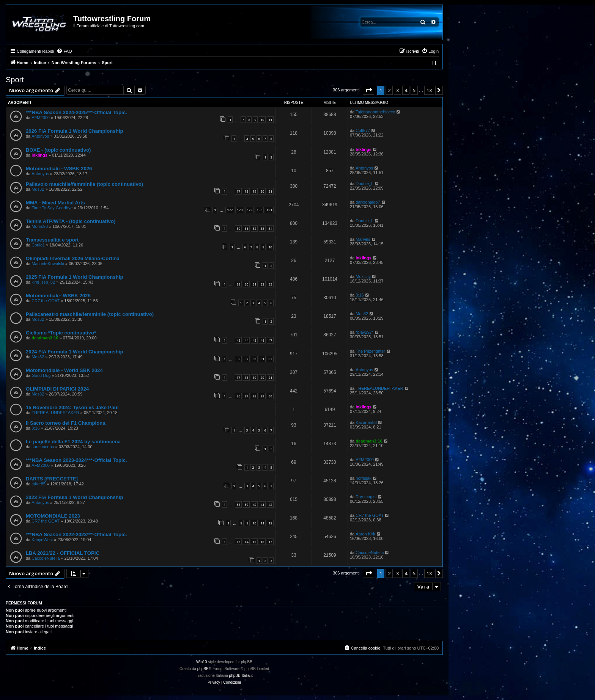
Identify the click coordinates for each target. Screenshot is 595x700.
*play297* (364, 332)
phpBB (203, 669)
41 (262, 505)
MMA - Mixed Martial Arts (55, 203)
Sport (15, 80)
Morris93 (40, 226)
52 (254, 228)
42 (270, 505)
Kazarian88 (366, 422)
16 (262, 542)
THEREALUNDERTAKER (379, 388)
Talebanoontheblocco (375, 112)
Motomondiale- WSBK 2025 (58, 296)
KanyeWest (42, 540)
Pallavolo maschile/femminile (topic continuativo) (84, 184)
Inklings (39, 155)
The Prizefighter (370, 351)
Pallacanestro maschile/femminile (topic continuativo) (90, 314)
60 (254, 359)
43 (238, 340)
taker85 (39, 484)
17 (238, 191)
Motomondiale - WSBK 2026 (59, 169)
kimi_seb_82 (43, 282)
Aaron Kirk (365, 534)
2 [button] (389, 90)
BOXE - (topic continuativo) (58, 150)
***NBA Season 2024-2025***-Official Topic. (76, 112)
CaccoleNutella (46, 558)
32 (262, 284)
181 (269, 210)
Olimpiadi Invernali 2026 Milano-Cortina (73, 258)
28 (254, 396)
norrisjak (364, 478)
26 (238, 396)
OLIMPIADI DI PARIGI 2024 (57, 389)
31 (254, 284)
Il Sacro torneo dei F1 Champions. (66, 423)
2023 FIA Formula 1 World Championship (74, 497)
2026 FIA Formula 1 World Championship (74, 131)
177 (230, 210)
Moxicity (363, 276)
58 (238, 359)
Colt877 (363, 130)
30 (246, 284)
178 (240, 210)
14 (246, 542)
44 (246, 340)
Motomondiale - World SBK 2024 (64, 370)
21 (270, 191)
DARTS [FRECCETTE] (52, 479)
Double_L (364, 184)
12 (270, 523)
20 (262, 191)
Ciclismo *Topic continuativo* (61, 333)
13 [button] (429, 90)
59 (246, 359)
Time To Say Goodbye (52, 208)
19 (254, 191)
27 (246, 396)
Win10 (201, 662)
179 (249, 210)
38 (238, 505)
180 (259, 210)
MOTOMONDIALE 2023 (53, 516)
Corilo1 (38, 245)
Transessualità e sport (52, 240)
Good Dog (41, 375)
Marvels (363, 239)
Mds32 (38, 189)
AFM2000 (41, 118)
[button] (368, 90)
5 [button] (414, 90)
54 (270, 228)
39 (246, 505)
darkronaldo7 (368, 202)
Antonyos (40, 136)
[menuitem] (64, 51)
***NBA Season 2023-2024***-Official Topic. (76, 460)
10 (262, 120)
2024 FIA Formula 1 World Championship (74, 352)
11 (270, 120)
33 (270, 284)
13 (238, 542)
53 (262, 228)
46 (262, 340)
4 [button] (406, 90)
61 (262, 359)
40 (254, 505)
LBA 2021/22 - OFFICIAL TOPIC (63, 553)
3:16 (360, 295)
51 (246, 228)
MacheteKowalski (48, 264)
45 (254, 340)
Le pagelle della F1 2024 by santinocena (73, 442)
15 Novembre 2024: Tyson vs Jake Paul (72, 407)
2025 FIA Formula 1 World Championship (74, 277)
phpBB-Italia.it (241, 676)
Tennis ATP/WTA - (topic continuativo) (71, 221)
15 (254, 542)
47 (270, 340)
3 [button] (397, 90)
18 (246, 191)
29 (238, 284)
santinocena (43, 447)
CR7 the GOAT (46, 301)
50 (238, 228)
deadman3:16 (45, 338)
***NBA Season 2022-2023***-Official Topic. (76, 534)
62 (270, 359)
